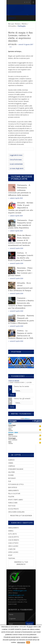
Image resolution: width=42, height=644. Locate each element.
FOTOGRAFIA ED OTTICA (16, 484)
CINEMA (11, 463)
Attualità (12, 26)
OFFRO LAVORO (13, 552)
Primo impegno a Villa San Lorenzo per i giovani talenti (20, 272)
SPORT (10, 555)
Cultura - (21, 253)
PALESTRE (11, 497)
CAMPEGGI (12, 466)
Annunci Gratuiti (22, 523)
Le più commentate (16, 164)
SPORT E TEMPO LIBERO (16, 500)
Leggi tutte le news (16, 155)
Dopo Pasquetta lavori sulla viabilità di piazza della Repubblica (21, 224)
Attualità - (22, 203)
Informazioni (21, 642)
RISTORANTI (12, 478)
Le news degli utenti (17, 168)
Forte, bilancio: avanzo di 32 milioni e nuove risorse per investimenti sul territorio (19, 242)
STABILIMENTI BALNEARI (16, 469)
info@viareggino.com (20, 591)
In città (16, 455)
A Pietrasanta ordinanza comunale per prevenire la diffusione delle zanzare (19, 190)
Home (17, 24)
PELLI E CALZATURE (14, 494)
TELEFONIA (12, 558)
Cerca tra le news (21, 386)
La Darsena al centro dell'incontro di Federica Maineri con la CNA (21, 334)
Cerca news (14, 381)
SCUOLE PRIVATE (13, 509)
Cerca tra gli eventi (22, 399)
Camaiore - (22, 298)
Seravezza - (22, 268)
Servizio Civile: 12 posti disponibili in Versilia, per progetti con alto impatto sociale (21, 208)
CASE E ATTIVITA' (13, 543)
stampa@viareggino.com (16, 595)
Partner (16, 352)
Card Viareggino (17, 383)
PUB (10, 481)
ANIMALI (11, 531)
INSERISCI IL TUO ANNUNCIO (21, 563)
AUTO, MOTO (12, 534)
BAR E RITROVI (13, 487)
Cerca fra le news (16, 160)
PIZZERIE (11, 475)
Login (29, 383)
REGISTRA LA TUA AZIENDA (21, 515)
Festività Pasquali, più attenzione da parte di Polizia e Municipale (21, 319)
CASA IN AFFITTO (13, 537)
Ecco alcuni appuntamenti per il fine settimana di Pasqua (20, 287)
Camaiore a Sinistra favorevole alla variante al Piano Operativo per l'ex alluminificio (21, 304)
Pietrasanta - (23, 185)
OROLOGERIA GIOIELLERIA (16, 512)
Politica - (21, 331)
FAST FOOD (12, 506)
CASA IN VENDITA (14, 540)
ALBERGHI (11, 460)
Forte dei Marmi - (25, 235)
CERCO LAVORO (13, 546)
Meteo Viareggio (21, 414)
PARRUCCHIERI (13, 503)
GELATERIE (11, 472)
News (24, 24)
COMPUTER (12, 549)
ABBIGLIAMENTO (13, 491)
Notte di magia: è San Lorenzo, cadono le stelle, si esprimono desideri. (20, 37)
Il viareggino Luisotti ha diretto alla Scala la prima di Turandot (21, 257)
